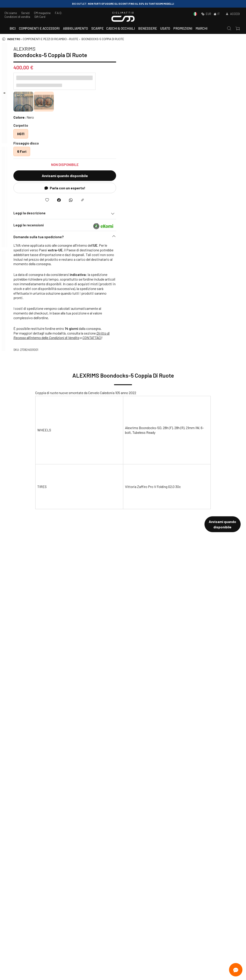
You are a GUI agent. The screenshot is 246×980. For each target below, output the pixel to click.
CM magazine (42, 13)
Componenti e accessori (39, 28)
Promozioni (183, 28)
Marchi (201, 28)
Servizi (25, 13)
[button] (187, 238)
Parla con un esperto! (187, 188)
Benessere (148, 28)
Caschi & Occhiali (121, 28)
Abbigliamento (75, 28)
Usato (165, 28)
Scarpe (97, 28)
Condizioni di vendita (17, 17)
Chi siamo (11, 13)
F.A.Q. (58, 13)
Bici (13, 28)
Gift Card (40, 17)
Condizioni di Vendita (186, 338)
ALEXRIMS (146, 49)
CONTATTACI (214, 338)
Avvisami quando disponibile (187, 176)
